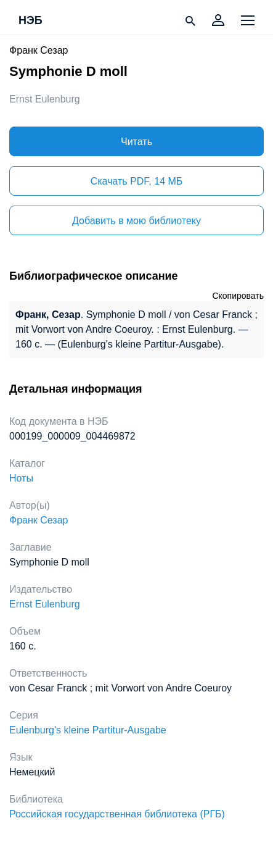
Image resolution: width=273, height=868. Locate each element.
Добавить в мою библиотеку (136, 221)
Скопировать (238, 296)
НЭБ (31, 21)
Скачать (137, 181)
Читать (136, 142)
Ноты (21, 478)
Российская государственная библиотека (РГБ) (117, 814)
